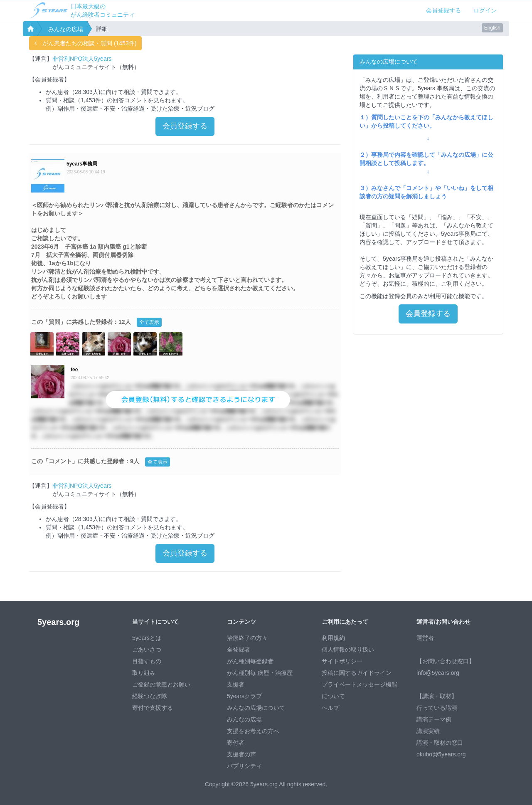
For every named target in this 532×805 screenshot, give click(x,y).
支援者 (236, 684)
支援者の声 (241, 754)
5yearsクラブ (244, 696)
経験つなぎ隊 (150, 696)
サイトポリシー (342, 661)
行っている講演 (437, 708)
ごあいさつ (147, 649)
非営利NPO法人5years (82, 59)
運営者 (425, 638)
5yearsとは (147, 638)
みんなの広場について (256, 708)
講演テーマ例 (434, 719)
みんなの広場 (66, 29)
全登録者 (239, 649)
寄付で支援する (153, 708)
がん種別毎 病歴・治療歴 (260, 673)
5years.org (58, 622)
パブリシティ (244, 766)
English (492, 28)
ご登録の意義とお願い (161, 684)
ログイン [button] (485, 10)
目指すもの (147, 661)
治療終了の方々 (247, 638)
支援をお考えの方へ (253, 731)
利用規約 (333, 638)
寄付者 (236, 743)
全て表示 (149, 322)
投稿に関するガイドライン (357, 673)
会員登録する (443, 10)
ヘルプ (330, 708)
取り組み (144, 673)
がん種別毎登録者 (250, 661)
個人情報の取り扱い (348, 649)
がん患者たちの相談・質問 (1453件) (85, 43)
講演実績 (428, 731)
